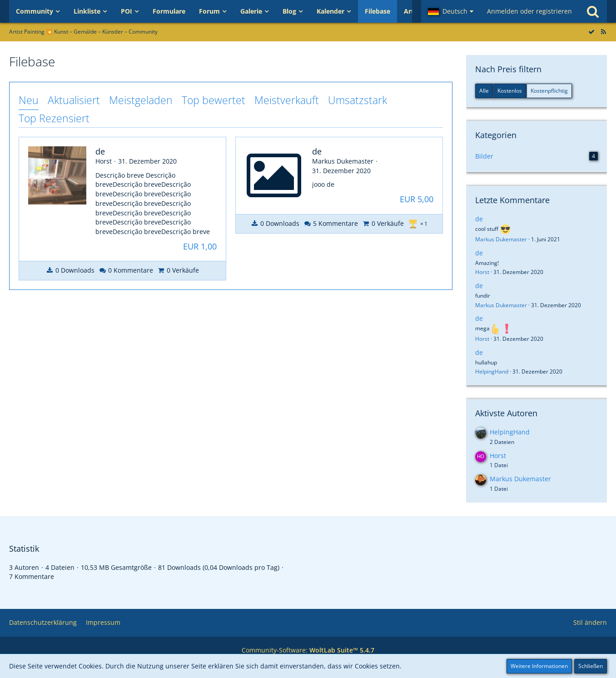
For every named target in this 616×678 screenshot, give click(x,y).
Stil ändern (590, 622)
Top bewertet (214, 100)
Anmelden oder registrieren (529, 11)
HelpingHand (492, 371)
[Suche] (593, 11)
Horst (482, 272)
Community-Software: (308, 650)
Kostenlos (510, 91)
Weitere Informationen (539, 666)
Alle (484, 91)
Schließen (591, 666)
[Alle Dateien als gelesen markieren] (591, 32)
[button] (451, 11)
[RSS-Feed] (603, 32)
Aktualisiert (74, 100)
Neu (29, 100)
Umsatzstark (358, 100)
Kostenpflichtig (549, 91)
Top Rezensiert (54, 118)
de (479, 219)
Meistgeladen (141, 100)
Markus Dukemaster (501, 239)
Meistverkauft (287, 100)
